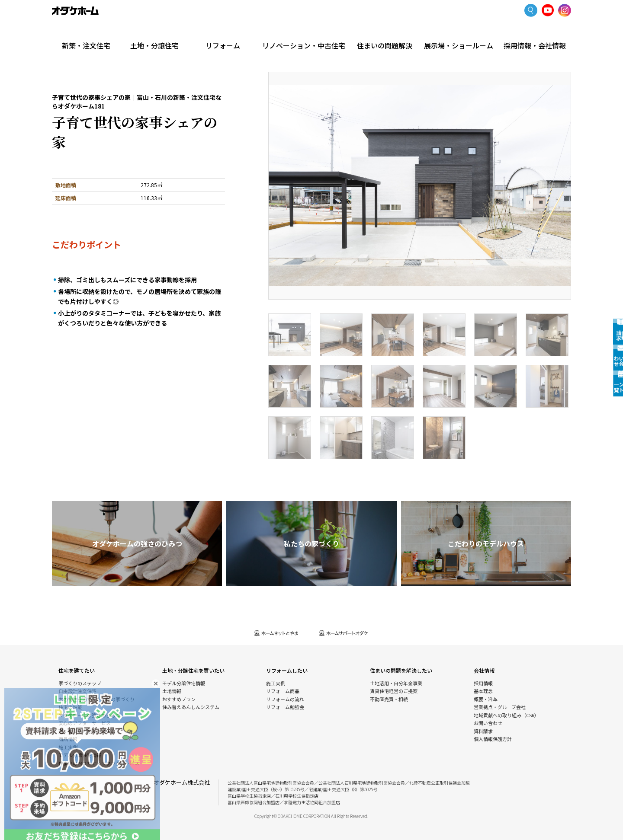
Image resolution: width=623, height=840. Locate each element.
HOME (58, 50)
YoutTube (548, 11)
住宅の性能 (70, 707)
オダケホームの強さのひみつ (89, 715)
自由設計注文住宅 (77, 691)
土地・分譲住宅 (161, 31)
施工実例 (113, 50)
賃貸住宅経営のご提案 (394, 691)
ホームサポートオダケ (344, 633)
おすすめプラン (179, 699)
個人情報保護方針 (493, 739)
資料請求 (483, 731)
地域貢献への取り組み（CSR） (506, 715)
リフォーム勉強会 (285, 707)
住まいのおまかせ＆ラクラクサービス (99, 763)
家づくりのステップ (80, 683)
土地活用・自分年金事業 (396, 683)
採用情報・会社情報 (535, 31)
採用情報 (483, 683)
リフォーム (234, 31)
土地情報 (172, 691)
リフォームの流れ (285, 699)
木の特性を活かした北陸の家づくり (96, 699)
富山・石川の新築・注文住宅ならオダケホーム (75, 11)
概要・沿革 (486, 699)
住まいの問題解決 (390, 31)
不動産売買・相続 (389, 699)
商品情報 (68, 739)
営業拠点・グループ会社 (500, 707)
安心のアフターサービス (85, 723)
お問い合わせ (488, 723)
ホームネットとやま (276, 633)
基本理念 (483, 691)
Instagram (565, 11)
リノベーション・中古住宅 (311, 31)
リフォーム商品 (283, 691)
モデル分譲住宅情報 (80, 755)
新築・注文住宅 (88, 31)
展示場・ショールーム (462, 31)
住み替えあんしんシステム (191, 707)
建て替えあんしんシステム (87, 731)
